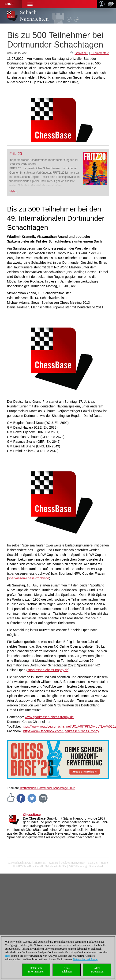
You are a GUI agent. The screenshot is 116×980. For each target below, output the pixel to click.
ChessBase (32, 815)
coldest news (58, 870)
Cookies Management (73, 863)
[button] (30, 4)
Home (104, 863)
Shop (9, 4)
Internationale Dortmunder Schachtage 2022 (47, 788)
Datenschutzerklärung (85, 959)
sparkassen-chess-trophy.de (29, 578)
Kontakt (53, 863)
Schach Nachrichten (34, 16)
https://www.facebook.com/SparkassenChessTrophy (61, 731)
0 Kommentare (100, 53)
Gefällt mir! (81, 53)
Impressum (40, 863)
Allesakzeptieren (97, 970)
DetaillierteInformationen (36, 970)
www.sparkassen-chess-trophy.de (49, 717)
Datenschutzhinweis (20, 863)
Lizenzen (93, 863)
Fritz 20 (16, 154)
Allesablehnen (66, 970)
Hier (7, 956)
